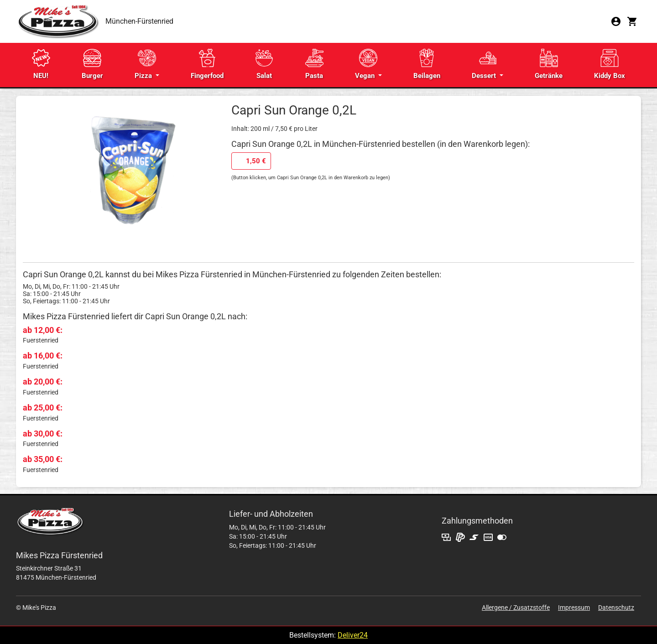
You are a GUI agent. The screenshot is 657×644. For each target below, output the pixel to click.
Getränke (549, 64)
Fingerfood (207, 64)
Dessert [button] (485, 64)
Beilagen (427, 64)
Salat (264, 64)
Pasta (314, 64)
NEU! (41, 64)
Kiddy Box (610, 64)
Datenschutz (616, 608)
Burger (92, 64)
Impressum (574, 608)
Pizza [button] (145, 64)
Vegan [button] (366, 64)
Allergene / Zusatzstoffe (516, 608)
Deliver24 (353, 635)
